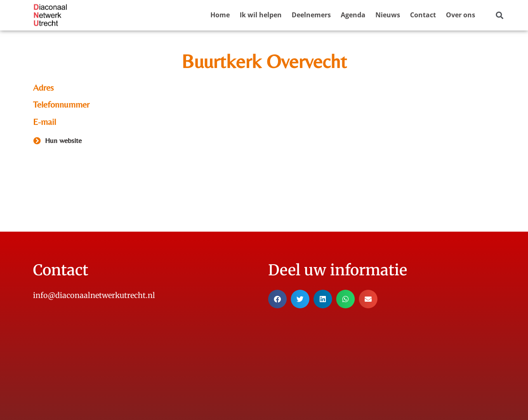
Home (220, 15)
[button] (499, 15)
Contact (423, 15)
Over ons (461, 15)
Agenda (353, 15)
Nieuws (388, 15)
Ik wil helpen (261, 15)
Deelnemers (311, 15)
